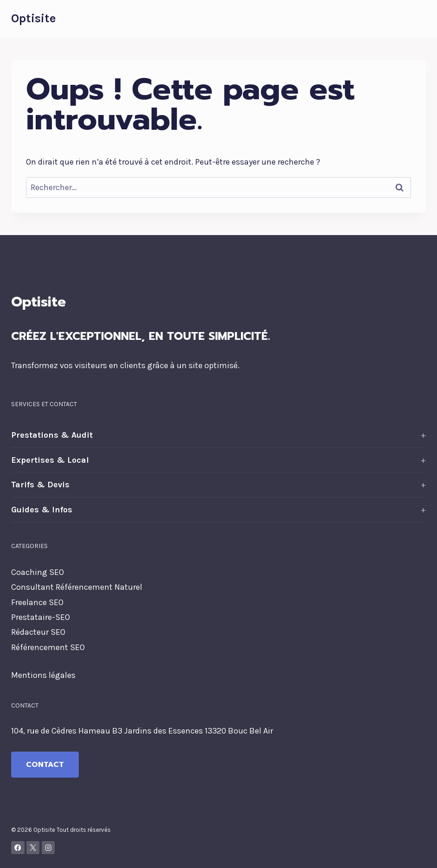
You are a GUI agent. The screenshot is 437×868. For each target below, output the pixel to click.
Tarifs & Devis (40, 485)
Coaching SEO (38, 572)
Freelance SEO (37, 602)
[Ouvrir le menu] (417, 18)
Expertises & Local (50, 460)
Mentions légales (43, 675)
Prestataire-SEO (41, 617)
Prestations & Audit (52, 435)
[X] (33, 848)
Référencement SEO (48, 647)
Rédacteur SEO (38, 632)
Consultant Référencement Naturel (77, 587)
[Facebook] (18, 848)
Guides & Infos (42, 510)
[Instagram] (48, 848)
